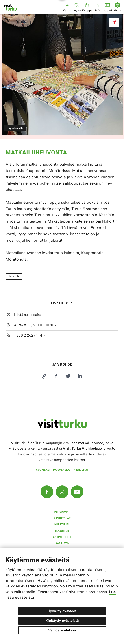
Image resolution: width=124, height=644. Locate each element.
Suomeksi (43, 470)
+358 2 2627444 (28, 335)
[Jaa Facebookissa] (56, 376)
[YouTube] (77, 492)
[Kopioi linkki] (44, 376)
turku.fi (14, 276)
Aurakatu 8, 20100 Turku (34, 325)
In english (80, 470)
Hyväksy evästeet (62, 611)
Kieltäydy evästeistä (62, 621)
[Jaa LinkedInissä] (80, 376)
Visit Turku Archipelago (82, 448)
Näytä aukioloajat (28, 315)
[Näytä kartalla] (114, 22)
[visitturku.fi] (62, 427)
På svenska (61, 470)
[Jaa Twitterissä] (68, 376)
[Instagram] (62, 492)
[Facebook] (47, 492)
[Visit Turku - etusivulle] (10, 7)
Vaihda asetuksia (62, 630)
